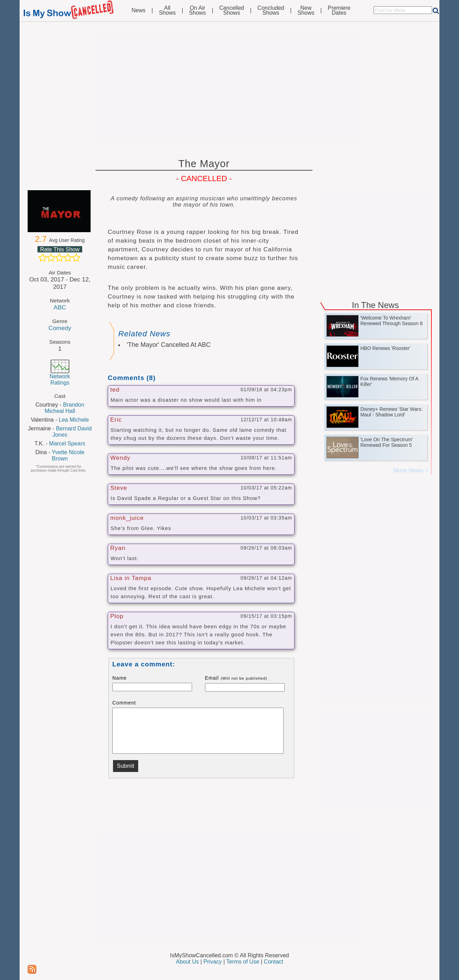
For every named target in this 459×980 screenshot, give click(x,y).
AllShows (167, 10)
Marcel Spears (67, 443)
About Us (188, 962)
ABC (60, 307)
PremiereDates (339, 10)
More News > (411, 470)
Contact (273, 962)
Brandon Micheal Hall (64, 408)
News (139, 10)
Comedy (60, 328)
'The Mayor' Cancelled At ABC (169, 345)
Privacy (213, 962)
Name (119, 678)
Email (236, 678)
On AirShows (197, 10)
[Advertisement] (229, 88)
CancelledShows (232, 10)
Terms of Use (243, 962)
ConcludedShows (271, 10)
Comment (124, 703)
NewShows (306, 10)
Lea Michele (74, 420)
